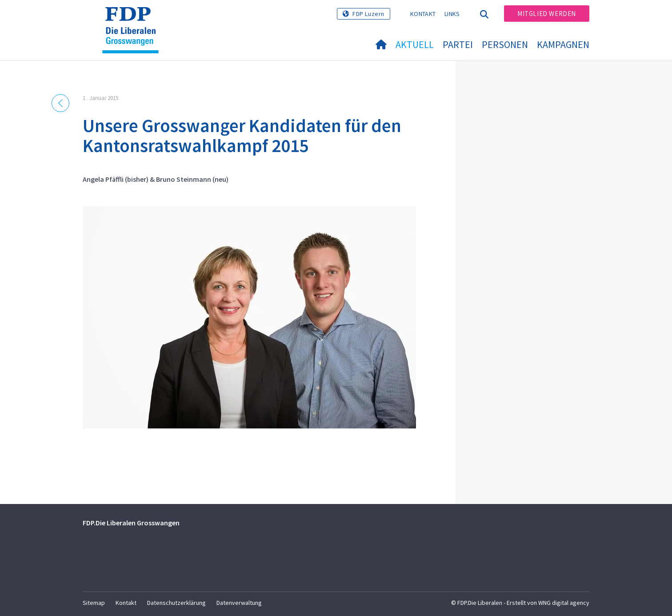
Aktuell (415, 44)
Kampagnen (563, 44)
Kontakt (423, 14)
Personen (505, 44)
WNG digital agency (564, 603)
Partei (458, 44)
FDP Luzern (368, 14)
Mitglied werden (547, 14)
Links (452, 14)
